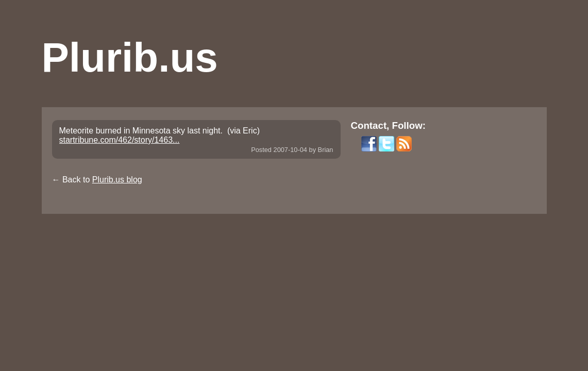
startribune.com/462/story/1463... (120, 140)
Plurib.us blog (117, 180)
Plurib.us (130, 57)
